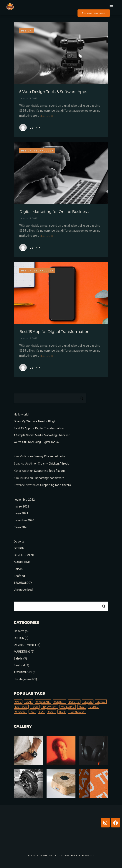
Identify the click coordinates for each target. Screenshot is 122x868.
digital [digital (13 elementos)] (101, 702)
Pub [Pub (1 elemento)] (32, 712)
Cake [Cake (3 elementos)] (29, 702)
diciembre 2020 (24, 520)
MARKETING (22, 562)
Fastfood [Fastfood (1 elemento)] (21, 707)
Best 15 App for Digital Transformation (54, 332)
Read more (46, 116)
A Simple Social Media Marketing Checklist (42, 435)
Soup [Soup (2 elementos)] (51, 712)
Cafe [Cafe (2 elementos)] (18, 702)
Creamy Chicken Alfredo (49, 456)
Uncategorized (23, 590)
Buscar (81, 398)
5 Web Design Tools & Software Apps (53, 92)
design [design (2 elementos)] (88, 702)
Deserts (19, 541)
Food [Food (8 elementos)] (35, 707)
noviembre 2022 (24, 500)
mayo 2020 (21, 527)
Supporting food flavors (49, 471)
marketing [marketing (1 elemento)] (68, 707)
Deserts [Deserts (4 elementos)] (74, 702)
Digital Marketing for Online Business (54, 212)
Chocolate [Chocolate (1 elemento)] (43, 702)
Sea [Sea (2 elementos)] (41, 712)
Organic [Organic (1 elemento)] (20, 712)
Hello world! (22, 414)
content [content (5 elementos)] (59, 702)
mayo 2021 (21, 513)
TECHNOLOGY (23, 583)
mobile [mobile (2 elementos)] (94, 707)
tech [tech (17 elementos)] (62, 712)
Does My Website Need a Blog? (35, 421)
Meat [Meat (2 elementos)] (82, 707)
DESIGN (19, 548)
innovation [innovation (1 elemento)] (50, 707)
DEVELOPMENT (24, 555)
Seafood (19, 576)
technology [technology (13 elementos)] (77, 712)
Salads (18, 569)
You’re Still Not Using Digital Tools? (37, 442)
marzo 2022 (22, 506)
